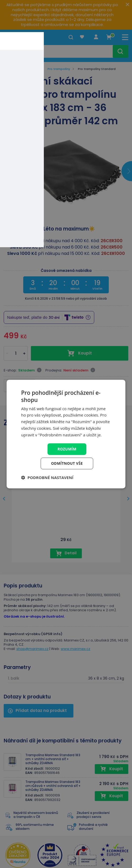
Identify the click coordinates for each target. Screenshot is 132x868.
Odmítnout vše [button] (67, 464)
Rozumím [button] (67, 449)
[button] (47, 478)
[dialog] (66, 434)
